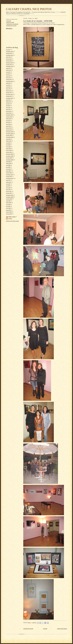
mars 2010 (8, 126)
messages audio (10, 22)
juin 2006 (8, 204)
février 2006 (9, 212)
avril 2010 (8, 124)
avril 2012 (8, 87)
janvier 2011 (9, 113)
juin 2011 (8, 104)
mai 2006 (8, 206)
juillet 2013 (9, 70)
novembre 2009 (10, 134)
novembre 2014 (10, 55)
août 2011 (8, 100)
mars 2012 (8, 89)
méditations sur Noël (12, 26)
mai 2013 (8, 74)
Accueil (45, 629)
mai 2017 (8, 50)
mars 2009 (8, 148)
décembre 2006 (10, 195)
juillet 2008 (9, 163)
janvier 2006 (9, 214)
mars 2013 (8, 77)
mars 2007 (8, 189)
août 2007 (8, 180)
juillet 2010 (9, 119)
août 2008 (8, 161)
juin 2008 (8, 165)
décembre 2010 (10, 115)
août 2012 (8, 83)
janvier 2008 (9, 173)
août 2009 (8, 139)
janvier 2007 (9, 193)
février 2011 (9, 111)
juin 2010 (8, 120)
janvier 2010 (9, 130)
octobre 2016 (9, 53)
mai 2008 (8, 167)
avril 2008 (8, 169)
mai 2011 (8, 105)
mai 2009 (8, 145)
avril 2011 (8, 107)
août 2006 (8, 201)
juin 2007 (8, 184)
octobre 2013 (9, 64)
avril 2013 (8, 76)
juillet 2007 (9, 182)
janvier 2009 (9, 152)
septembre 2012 (10, 81)
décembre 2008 (10, 154)
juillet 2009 (9, 141)
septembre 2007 (10, 178)
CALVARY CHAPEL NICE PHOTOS (29, 9)
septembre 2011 (10, 98)
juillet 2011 (9, 102)
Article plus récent (28, 629)
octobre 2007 (9, 176)
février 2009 (9, 150)
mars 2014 (8, 57)
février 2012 (9, 91)
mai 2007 (8, 186)
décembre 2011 (9, 94)
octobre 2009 (9, 135)
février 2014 (9, 59)
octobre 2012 (9, 79)
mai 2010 (8, 122)
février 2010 (9, 128)
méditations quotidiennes (13, 24)
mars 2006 (8, 210)
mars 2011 (8, 109)
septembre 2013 (10, 66)
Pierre (10, 219)
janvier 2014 (9, 61)
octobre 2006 (9, 199)
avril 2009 (8, 147)
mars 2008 (8, 171)
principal (9, 21)
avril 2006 (8, 208)
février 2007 (9, 191)
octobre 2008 (9, 158)
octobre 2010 (9, 117)
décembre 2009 (10, 132)
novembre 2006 (10, 197)
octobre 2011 (9, 96)
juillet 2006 (9, 203)
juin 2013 (8, 72)
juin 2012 (8, 85)
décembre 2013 (10, 63)
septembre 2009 (10, 137)
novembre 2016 (10, 51)
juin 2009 (8, 143)
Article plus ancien (62, 629)
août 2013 (8, 68)
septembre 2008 (10, 160)
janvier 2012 (9, 92)
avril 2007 (8, 188)
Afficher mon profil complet (12, 221)
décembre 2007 (10, 175)
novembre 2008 (10, 156)
